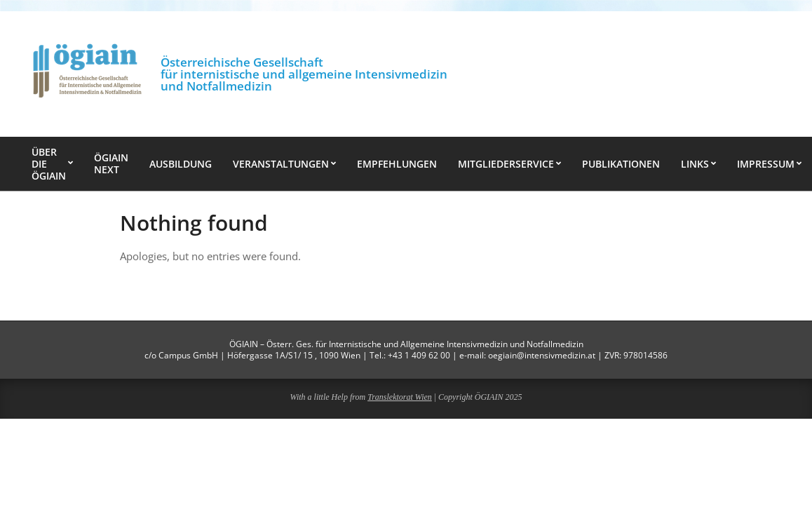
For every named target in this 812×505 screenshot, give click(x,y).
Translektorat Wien (400, 397)
